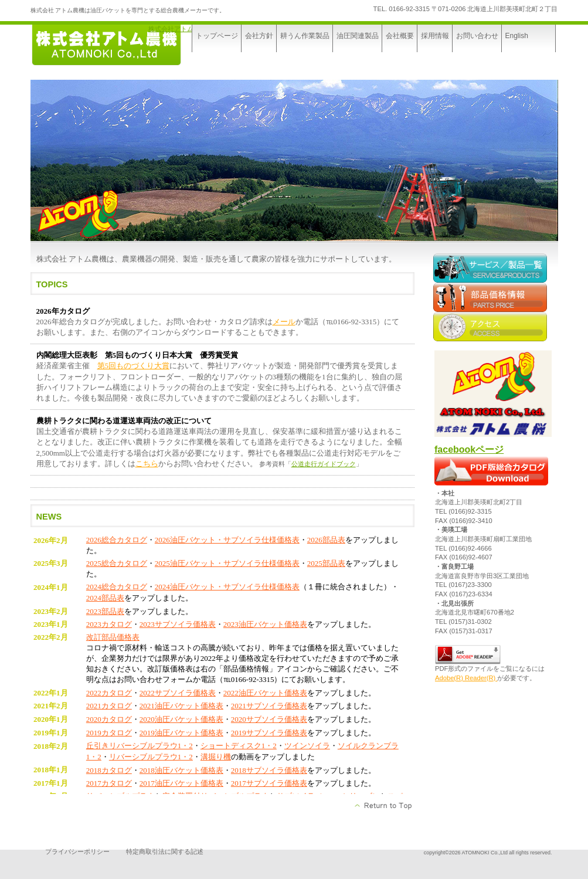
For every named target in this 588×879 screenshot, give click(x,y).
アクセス (492, 327)
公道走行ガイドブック (324, 464)
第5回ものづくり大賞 (134, 366)
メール (284, 322)
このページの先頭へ (384, 806)
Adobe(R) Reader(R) (466, 678)
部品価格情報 (492, 297)
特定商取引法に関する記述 (165, 851)
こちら (147, 464)
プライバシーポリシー (77, 851)
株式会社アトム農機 (177, 29)
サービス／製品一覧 (492, 268)
